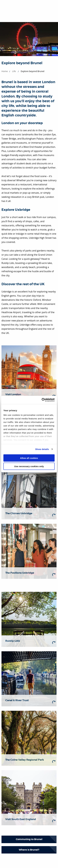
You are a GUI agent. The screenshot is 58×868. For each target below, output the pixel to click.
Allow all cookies (29, 458)
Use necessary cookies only (29, 466)
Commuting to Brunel (29, 839)
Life (14, 71)
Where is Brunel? (29, 850)
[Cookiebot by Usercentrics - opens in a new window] (42, 400)
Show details (42, 449)
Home (5, 71)
